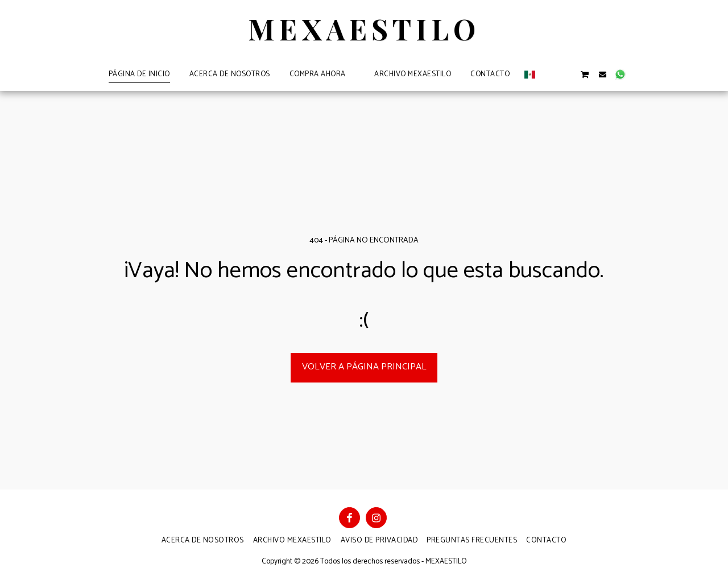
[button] (549, 74)
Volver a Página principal (364, 367)
